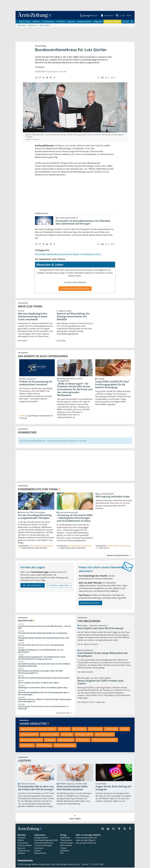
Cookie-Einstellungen (43, 846)
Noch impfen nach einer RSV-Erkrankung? (101, 629)
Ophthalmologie (66, 740)
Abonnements (66, 846)
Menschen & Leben (105, 735)
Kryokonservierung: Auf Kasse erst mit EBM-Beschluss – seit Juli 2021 (44, 628)
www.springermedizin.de (86, 838)
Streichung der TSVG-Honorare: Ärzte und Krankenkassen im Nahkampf (43, 708)
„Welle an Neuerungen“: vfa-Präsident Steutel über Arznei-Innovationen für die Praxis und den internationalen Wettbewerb (75, 390)
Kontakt (37, 851)
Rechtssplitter (27, 746)
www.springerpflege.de (86, 841)
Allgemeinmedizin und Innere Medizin (38, 729)
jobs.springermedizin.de (86, 843)
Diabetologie (111, 729)
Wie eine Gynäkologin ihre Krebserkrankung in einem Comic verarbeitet (33, 317)
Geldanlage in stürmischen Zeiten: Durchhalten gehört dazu (43, 688)
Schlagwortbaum (41, 838)
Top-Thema (64, 729)
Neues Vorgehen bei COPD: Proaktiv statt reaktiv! (39, 683)
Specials (71, 22)
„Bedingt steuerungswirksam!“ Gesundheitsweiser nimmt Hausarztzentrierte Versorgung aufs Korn (42, 658)
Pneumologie (83, 740)
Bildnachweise (40, 854)
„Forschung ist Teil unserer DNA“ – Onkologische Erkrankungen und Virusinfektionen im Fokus (75, 518)
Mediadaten (65, 838)
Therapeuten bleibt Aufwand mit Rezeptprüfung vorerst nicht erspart (44, 639)
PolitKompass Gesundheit (104, 740)
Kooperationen (84, 22)
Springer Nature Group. (70, 865)
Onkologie (50, 740)
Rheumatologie (44, 746)
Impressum (39, 848)
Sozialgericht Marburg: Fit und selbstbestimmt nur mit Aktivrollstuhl (41, 651)
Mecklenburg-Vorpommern (59, 254)
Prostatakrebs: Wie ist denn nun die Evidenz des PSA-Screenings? (36, 788)
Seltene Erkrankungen (65, 746)
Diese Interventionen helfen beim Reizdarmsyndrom (72, 788)
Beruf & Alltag (79, 729)
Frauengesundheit (29, 735)
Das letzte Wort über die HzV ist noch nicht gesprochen (41, 645)
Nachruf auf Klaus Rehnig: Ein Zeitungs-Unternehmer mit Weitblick (73, 317)
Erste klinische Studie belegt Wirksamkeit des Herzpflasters (43, 634)
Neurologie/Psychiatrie (31, 740)
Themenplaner (66, 841)
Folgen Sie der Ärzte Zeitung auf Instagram (113, 788)
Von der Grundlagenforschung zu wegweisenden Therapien (35, 517)
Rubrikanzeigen (67, 843)
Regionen (98, 22)
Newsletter (65, 851)
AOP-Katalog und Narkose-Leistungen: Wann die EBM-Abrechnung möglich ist (40, 672)
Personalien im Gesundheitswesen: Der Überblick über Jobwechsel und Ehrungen (83, 223)
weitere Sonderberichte (120, 556)
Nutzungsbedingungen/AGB (46, 841)
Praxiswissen (48, 22)
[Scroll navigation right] (132, 22)
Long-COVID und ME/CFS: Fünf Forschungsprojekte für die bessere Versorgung (112, 385)
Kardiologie (67, 735)
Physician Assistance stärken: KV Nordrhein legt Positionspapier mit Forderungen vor (45, 701)
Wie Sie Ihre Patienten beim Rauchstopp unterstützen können (44, 678)
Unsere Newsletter (33, 724)
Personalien (40, 254)
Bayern (76, 254)
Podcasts (61, 22)
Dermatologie (95, 729)
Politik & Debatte (112, 22)
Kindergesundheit (84, 735)
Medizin (36, 22)
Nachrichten (25, 22)
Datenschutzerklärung (43, 843)
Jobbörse (21, 854)
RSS (62, 854)
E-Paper (63, 848)
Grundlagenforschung (90, 254)
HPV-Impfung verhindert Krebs (113, 497)
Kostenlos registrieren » (60, 586)
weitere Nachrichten (64, 713)
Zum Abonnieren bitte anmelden (75, 289)
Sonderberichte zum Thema (38, 490)
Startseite (21, 838)
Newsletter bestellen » (90, 603)
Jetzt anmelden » (32, 586)
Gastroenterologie (50, 735)
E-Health (125, 729)
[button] (129, 16)
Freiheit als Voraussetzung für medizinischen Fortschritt (36, 383)
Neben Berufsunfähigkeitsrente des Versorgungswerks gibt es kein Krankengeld (44, 694)
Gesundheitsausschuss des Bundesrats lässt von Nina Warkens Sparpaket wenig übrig (44, 665)
